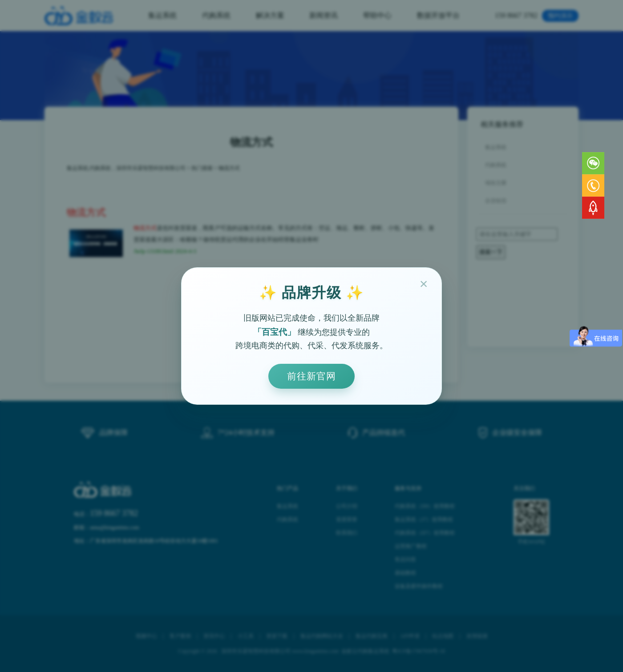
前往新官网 (311, 376)
